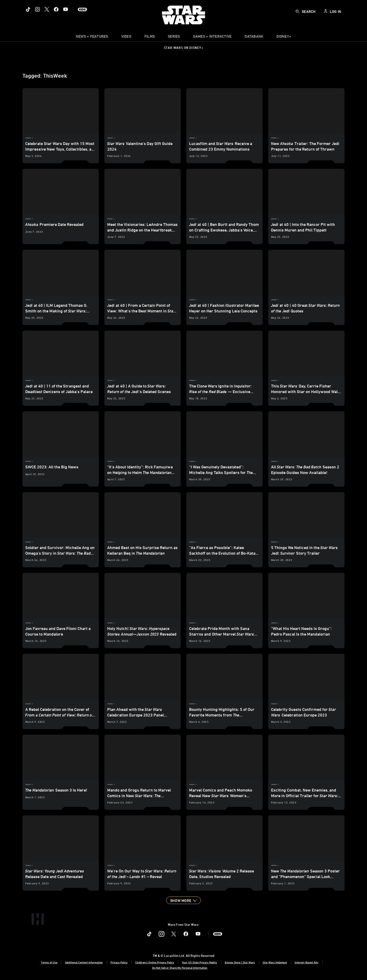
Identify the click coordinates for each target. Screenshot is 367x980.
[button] (183, 900)
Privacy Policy (119, 962)
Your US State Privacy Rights (199, 962)
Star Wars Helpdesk (275, 962)
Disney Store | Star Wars (240, 962)
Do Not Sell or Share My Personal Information (180, 968)
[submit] (297, 11)
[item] (92, 37)
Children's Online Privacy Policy (155, 962)
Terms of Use (49, 962)
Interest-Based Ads (306, 962)
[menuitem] (126, 37)
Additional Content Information (84, 962)
